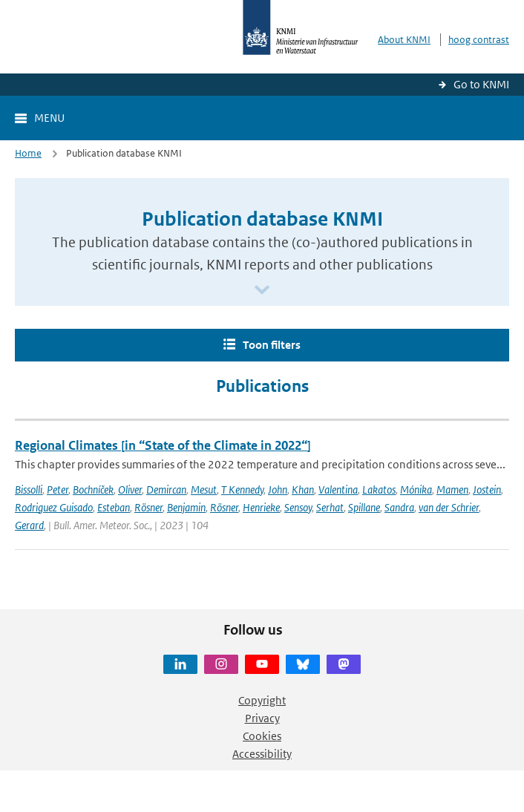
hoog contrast (479, 40)
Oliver (130, 490)
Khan (303, 490)
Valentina (338, 490)
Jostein (487, 490)
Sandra (399, 507)
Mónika (416, 490)
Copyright (262, 700)
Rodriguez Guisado (54, 507)
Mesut (204, 490)
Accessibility (262, 754)
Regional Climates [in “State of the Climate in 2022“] (163, 445)
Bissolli (29, 490)
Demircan (166, 490)
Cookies (262, 736)
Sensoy (298, 507)
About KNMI (404, 40)
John (278, 490)
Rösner (148, 507)
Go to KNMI (481, 84)
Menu (49, 118)
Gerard (29, 525)
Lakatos (379, 490)
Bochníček (93, 490)
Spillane (364, 507)
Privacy (262, 718)
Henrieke (261, 507)
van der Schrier (449, 507)
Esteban (114, 507)
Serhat (330, 507)
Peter (58, 490)
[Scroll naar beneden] (262, 291)
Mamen (452, 490)
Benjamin (186, 507)
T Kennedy (242, 490)
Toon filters (272, 345)
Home (28, 153)
